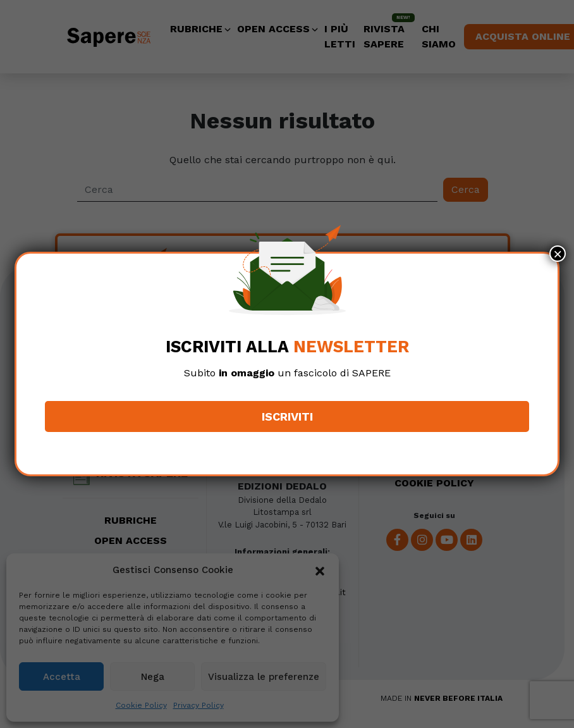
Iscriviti (287, 416)
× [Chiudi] (558, 254)
